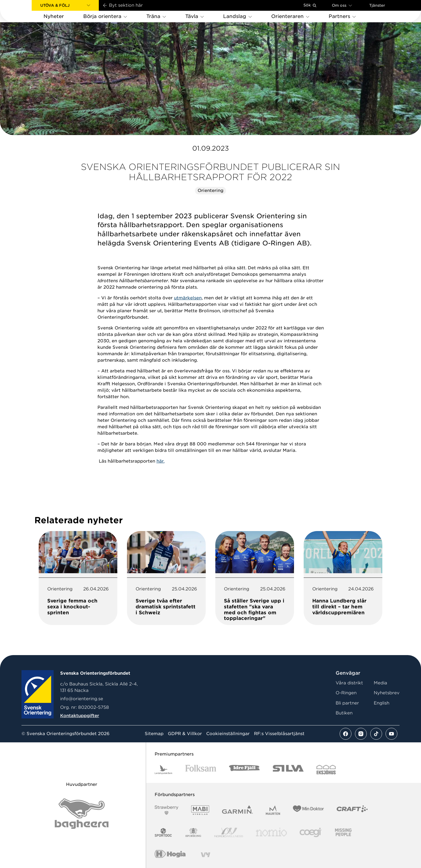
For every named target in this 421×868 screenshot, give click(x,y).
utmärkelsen (188, 298)
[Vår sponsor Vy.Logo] (205, 855)
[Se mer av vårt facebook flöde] (346, 734)
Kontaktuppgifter (80, 716)
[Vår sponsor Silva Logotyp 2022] (288, 770)
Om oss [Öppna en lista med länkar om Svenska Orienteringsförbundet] (342, 5)
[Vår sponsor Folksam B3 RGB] (201, 770)
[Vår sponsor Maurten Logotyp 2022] (273, 810)
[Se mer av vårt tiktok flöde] (376, 734)
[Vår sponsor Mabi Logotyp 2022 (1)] (200, 810)
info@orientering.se (82, 699)
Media (380, 683)
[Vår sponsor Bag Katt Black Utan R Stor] (82, 814)
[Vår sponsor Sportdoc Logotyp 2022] (163, 832)
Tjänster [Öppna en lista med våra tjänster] (377, 5)
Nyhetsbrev (387, 693)
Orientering (210, 190)
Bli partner (347, 703)
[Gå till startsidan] (24, 11)
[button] (65, 5)
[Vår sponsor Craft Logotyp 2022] (352, 810)
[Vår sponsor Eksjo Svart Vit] (326, 770)
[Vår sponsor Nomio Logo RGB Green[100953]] (271, 832)
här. (161, 461)
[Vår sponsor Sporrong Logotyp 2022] (193, 832)
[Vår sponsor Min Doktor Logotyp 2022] (308, 810)
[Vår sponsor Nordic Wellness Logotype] (229, 832)
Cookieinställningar (228, 734)
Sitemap (154, 734)
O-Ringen (346, 693)
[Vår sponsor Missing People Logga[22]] (343, 832)
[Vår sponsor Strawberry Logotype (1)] (166, 810)
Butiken (344, 713)
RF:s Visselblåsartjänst (279, 734)
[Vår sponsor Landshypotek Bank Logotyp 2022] (164, 770)
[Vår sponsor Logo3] (311, 832)
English (382, 703)
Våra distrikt (349, 683)
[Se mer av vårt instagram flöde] (361, 734)
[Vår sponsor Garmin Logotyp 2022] (237, 810)
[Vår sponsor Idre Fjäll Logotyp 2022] (244, 770)
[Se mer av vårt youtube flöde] (391, 734)
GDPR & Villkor (185, 734)
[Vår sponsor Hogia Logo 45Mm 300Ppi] (170, 855)
